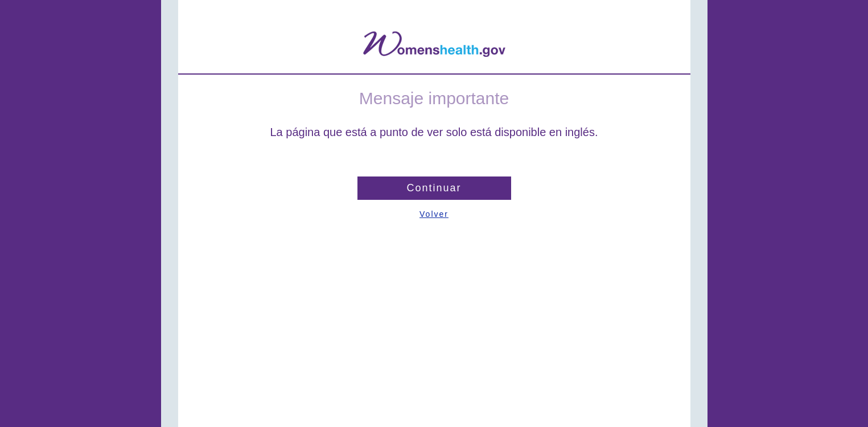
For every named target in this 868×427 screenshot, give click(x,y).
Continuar (434, 188)
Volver (434, 214)
